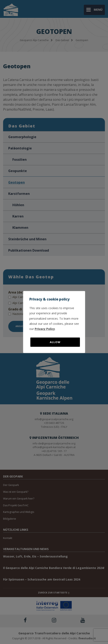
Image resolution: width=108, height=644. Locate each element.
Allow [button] (55, 342)
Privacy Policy (45, 329)
